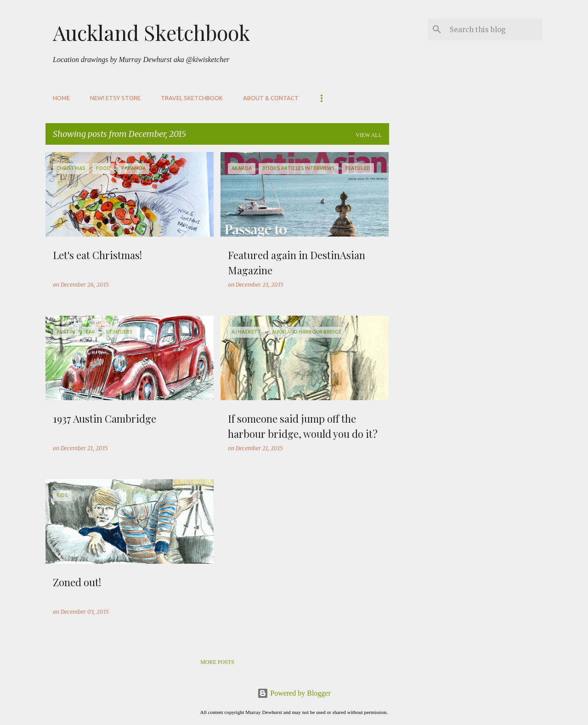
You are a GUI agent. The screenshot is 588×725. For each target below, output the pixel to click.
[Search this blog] (494, 29)
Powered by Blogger (294, 693)
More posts (217, 662)
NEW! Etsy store (115, 98)
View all (369, 135)
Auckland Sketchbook (152, 32)
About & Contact (271, 98)
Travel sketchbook (192, 98)
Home (61, 98)
